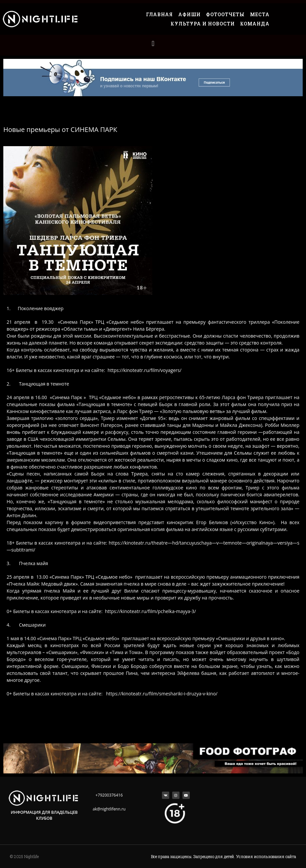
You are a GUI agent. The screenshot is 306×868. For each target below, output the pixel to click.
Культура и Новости (203, 24)
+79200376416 (109, 795)
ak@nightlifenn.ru (109, 809)
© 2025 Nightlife (24, 856)
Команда (255, 24)
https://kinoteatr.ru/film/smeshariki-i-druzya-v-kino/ (162, 694)
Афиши (189, 14)
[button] (153, 43)
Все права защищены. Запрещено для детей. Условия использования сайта (224, 856)
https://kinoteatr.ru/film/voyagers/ (145, 370)
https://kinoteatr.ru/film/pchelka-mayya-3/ (151, 611)
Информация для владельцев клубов (44, 815)
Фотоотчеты (225, 14)
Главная (159, 14)
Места (260, 14)
